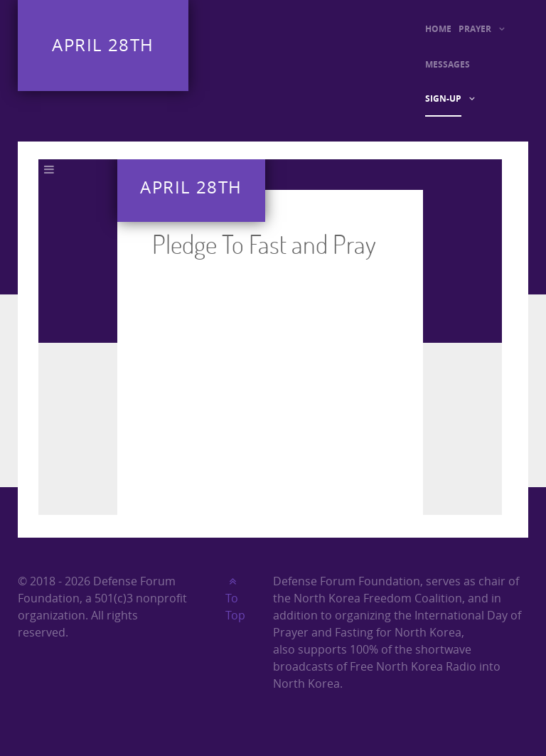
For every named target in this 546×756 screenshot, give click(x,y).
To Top (235, 599)
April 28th (103, 46)
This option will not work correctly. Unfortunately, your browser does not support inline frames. (270, 337)
